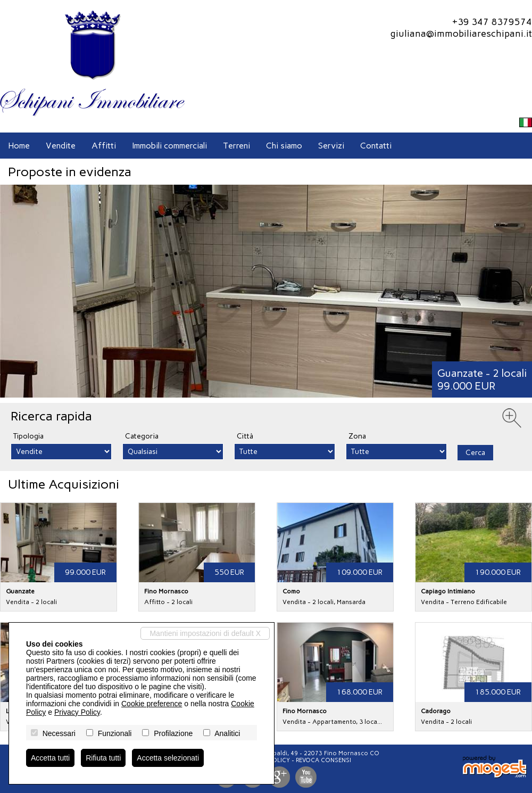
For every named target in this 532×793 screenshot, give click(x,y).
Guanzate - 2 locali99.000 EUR (482, 379)
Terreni (236, 146)
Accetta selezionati (168, 758)
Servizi (331, 146)
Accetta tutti (50, 758)
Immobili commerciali (169, 146)
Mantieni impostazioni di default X (205, 633)
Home (19, 146)
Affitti (104, 146)
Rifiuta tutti (103, 758)
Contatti (376, 146)
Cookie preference (152, 704)
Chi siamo (284, 146)
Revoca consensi (323, 760)
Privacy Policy (77, 712)
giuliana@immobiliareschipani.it (461, 34)
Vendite (61, 146)
